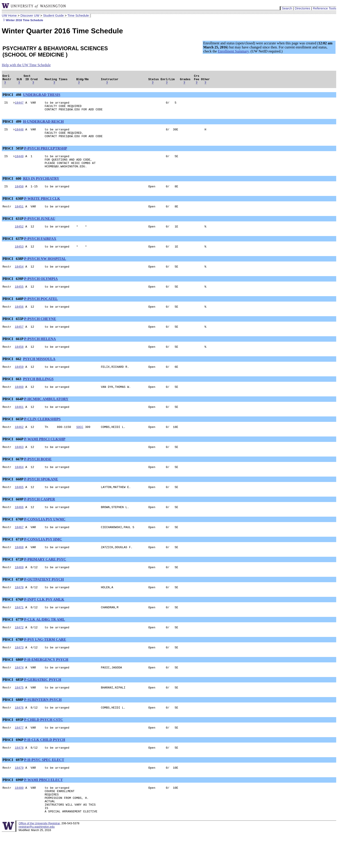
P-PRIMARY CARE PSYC (45, 581)
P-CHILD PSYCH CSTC (43, 747)
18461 (19, 424)
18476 (19, 734)
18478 (19, 776)
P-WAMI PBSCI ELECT (43, 809)
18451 (19, 216)
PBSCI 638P (13, 270)
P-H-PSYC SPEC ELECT (44, 788)
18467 (19, 548)
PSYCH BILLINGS (38, 394)
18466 (19, 527)
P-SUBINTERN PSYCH (43, 726)
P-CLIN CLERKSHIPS (42, 436)
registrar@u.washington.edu (36, 861)
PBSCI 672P (13, 581)
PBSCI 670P (13, 540)
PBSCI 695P (13, 747)
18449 (19, 163)
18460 (19, 403)
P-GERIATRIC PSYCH (43, 705)
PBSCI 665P (13, 436)
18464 (19, 486)
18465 (19, 507)
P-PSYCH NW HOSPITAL (45, 270)
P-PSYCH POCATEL (41, 312)
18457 (19, 341)
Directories (303, 8)
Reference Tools (324, 8)
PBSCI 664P (13, 415)
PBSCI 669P (13, 519)
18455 (19, 299)
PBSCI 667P (13, 477)
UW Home (9, 16)
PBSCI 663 (12, 394)
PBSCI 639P (13, 291)
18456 (19, 320)
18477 (19, 755)
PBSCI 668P (13, 498)
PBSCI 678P (13, 664)
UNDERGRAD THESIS (42, 97)
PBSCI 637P (13, 249)
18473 (19, 672)
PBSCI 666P (13, 457)
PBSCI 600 (12, 187)
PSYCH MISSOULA (39, 374)
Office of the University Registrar (39, 858)
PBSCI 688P (13, 726)
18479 (19, 797)
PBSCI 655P (13, 332)
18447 (19, 105)
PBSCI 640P (13, 312)
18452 (19, 237)
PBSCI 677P (13, 643)
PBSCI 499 (12, 126)
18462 (19, 444)
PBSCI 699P (13, 809)
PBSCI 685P (13, 705)
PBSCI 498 (12, 97)
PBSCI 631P (13, 229)
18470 (19, 610)
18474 (19, 693)
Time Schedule (78, 16)
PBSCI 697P (13, 788)
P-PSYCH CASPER (40, 519)
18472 (19, 652)
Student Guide (53, 16)
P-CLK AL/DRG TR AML (45, 643)
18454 (19, 279)
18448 (19, 134)
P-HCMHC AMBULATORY (46, 415)
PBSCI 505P (13, 154)
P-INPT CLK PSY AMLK (44, 622)
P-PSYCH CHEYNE (40, 332)
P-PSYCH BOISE (38, 477)
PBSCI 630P (13, 208)
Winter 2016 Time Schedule (22, 20)
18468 (19, 569)
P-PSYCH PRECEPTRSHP (46, 154)
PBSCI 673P (13, 602)
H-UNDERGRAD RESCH (43, 126)
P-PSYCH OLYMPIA (41, 291)
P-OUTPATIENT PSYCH (44, 602)
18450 (19, 196)
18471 (19, 631)
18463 (19, 465)
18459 (19, 382)
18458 (19, 361)
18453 (19, 258)
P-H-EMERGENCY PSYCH (46, 685)
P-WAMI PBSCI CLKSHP (45, 457)
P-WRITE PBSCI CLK (42, 208)
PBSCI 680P (13, 685)
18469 (19, 589)
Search (287, 8)
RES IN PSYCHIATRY (41, 187)
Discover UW (30, 16)
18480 (19, 817)
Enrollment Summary (233, 51)
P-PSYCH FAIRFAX (40, 249)
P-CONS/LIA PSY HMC (43, 560)
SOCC (80, 444)
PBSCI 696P (13, 767)
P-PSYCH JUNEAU (40, 229)
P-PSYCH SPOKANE (41, 498)
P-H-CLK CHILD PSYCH (45, 767)
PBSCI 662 (12, 374)
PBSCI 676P (13, 622)
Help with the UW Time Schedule (26, 65)
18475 (19, 714)
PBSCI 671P (13, 560)
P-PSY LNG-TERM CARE (45, 664)
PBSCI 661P (13, 353)
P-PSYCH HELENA (40, 353)
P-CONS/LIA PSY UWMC (45, 540)
